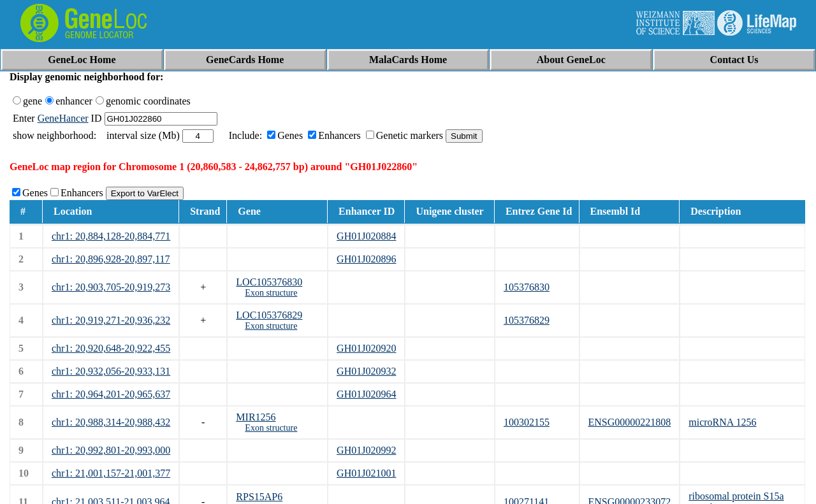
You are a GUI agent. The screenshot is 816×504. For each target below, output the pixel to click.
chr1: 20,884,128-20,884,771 (111, 236)
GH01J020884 (366, 236)
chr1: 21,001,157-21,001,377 (111, 473)
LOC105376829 (269, 315)
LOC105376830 (269, 282)
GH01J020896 (366, 259)
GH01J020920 (366, 348)
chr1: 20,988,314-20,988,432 (111, 422)
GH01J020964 (366, 394)
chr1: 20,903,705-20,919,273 (111, 287)
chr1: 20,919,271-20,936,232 (111, 320)
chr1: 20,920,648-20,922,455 (111, 348)
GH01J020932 (366, 371)
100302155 (527, 422)
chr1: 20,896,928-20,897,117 (111, 259)
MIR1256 (256, 417)
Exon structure (271, 293)
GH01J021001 (366, 473)
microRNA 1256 (722, 422)
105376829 (527, 320)
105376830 (527, 287)
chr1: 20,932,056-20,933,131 (111, 371)
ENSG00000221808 (630, 422)
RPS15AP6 (259, 497)
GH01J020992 (366, 450)
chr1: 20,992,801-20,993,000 (111, 450)
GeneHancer (63, 118)
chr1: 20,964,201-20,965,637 (111, 394)
